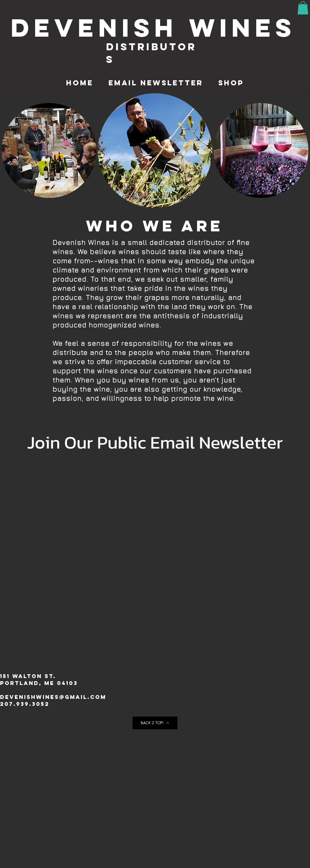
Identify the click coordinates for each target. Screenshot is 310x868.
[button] (303, 8)
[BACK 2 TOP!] (155, 723)
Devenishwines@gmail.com (53, 697)
